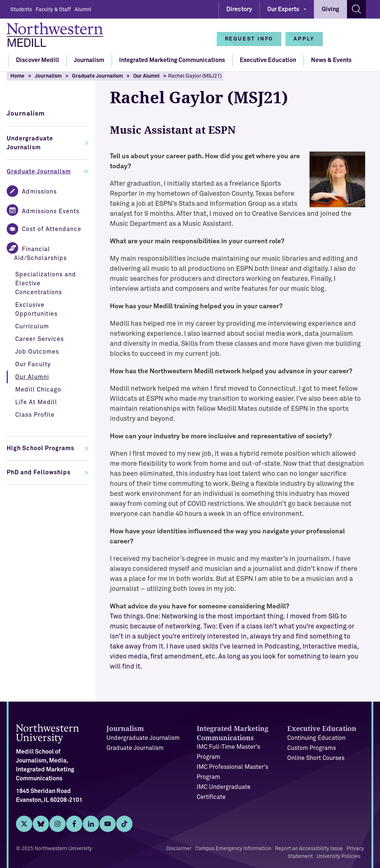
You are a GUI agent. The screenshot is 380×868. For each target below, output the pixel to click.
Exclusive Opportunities (36, 309)
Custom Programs (312, 748)
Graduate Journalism (97, 76)
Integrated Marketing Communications (172, 60)
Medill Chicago (38, 390)
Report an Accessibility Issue (309, 849)
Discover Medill (37, 60)
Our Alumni (146, 76)
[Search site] (356, 9)
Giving (330, 9)
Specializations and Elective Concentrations (46, 283)
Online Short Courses (316, 758)
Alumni (83, 10)
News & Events (331, 60)
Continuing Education (316, 738)
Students (21, 10)
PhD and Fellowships (39, 472)
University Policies (338, 856)
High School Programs (40, 448)
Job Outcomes (37, 352)
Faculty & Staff (53, 10)
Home (17, 76)
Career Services (40, 339)
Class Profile (35, 415)
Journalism (89, 60)
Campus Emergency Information (233, 849)
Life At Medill (36, 402)
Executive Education (268, 60)
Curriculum (32, 326)
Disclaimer (179, 849)
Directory (239, 9)
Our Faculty (33, 364)
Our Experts (283, 9)
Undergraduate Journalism (30, 143)
